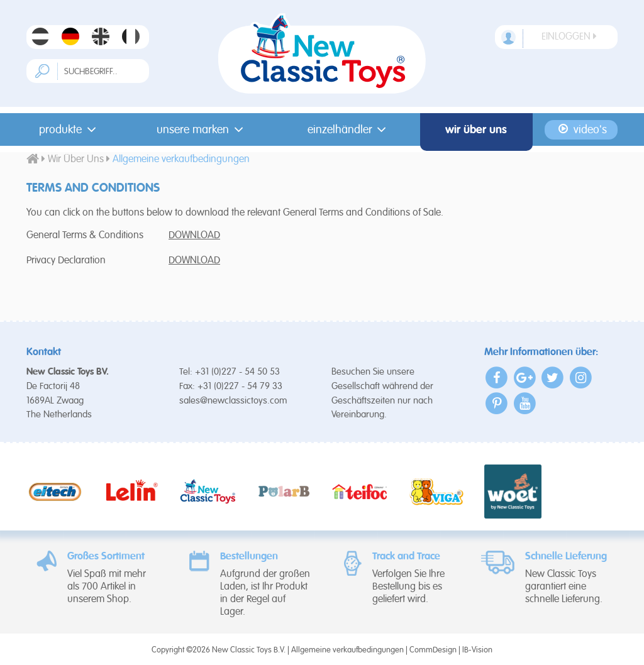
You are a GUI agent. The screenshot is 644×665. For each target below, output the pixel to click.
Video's (581, 129)
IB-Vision (477, 650)
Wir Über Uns (476, 129)
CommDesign (433, 650)
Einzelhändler (349, 129)
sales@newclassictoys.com (233, 401)
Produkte (70, 129)
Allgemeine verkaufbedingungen (347, 650)
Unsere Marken (202, 129)
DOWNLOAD (194, 236)
